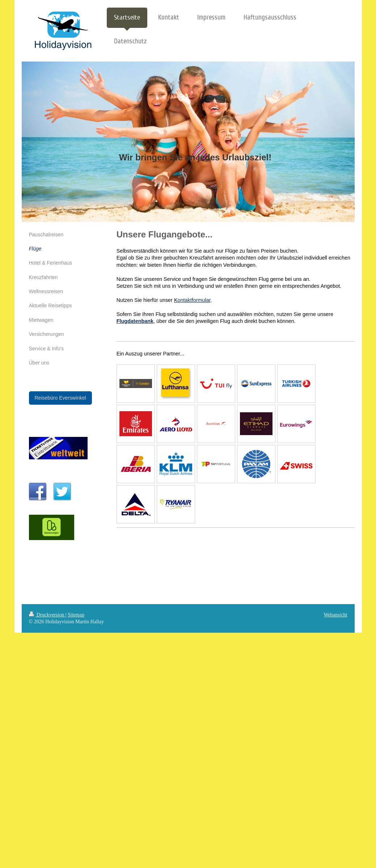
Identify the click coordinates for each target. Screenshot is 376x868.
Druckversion (47, 615)
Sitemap (76, 615)
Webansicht (336, 615)
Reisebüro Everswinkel (60, 398)
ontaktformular (194, 300)
